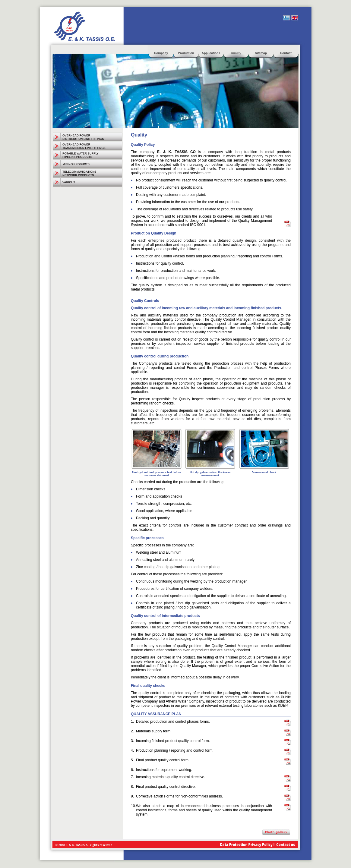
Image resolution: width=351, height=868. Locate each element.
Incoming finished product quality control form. (173, 741)
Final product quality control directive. (166, 787)
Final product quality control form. (163, 760)
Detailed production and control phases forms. (173, 722)
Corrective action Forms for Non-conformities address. (179, 796)
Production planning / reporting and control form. (175, 750)
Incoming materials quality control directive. (171, 777)
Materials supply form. (154, 731)
